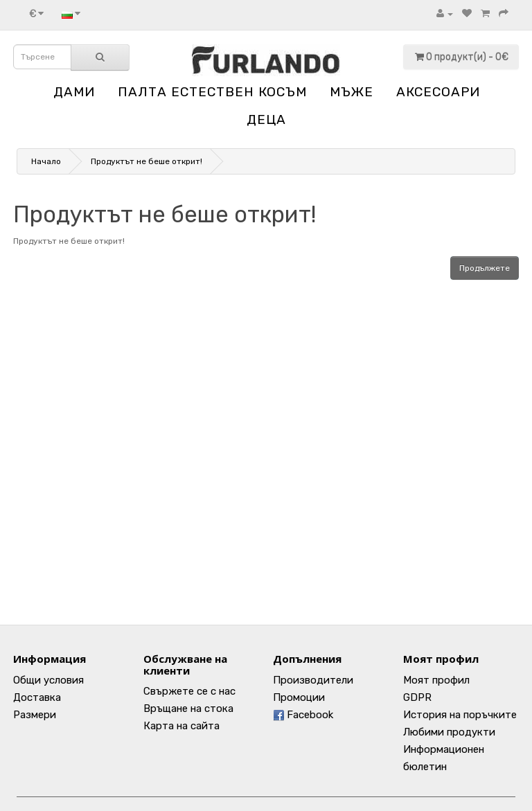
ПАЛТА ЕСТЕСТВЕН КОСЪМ (212, 92)
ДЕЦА (266, 119)
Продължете (485, 268)
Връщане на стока (188, 708)
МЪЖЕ (352, 92)
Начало (46, 161)
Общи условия (48, 680)
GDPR (417, 697)
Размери (35, 715)
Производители (313, 680)
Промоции (299, 697)
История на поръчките (460, 715)
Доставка (37, 697)
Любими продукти (449, 732)
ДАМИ (74, 92)
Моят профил (436, 680)
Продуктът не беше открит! (147, 161)
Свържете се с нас (189, 691)
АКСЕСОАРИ (438, 92)
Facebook (303, 715)
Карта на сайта (181, 726)
